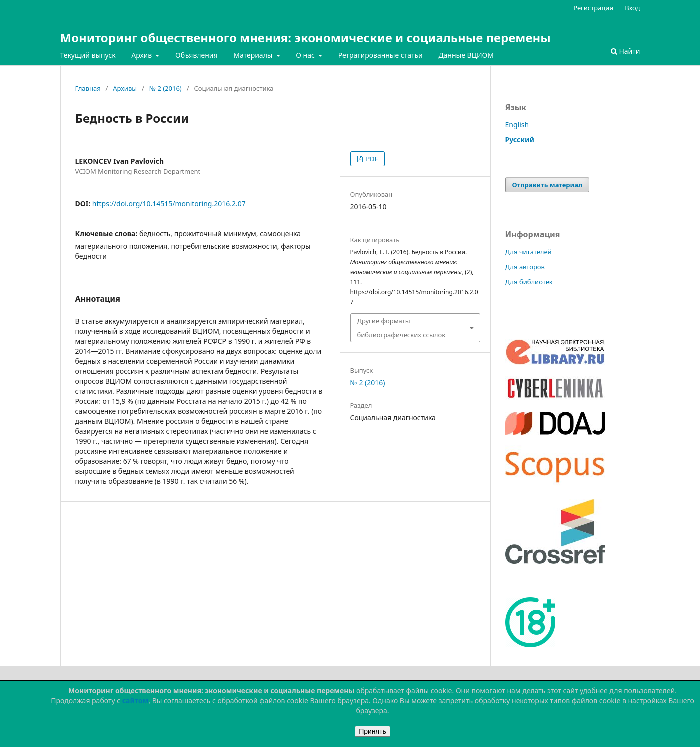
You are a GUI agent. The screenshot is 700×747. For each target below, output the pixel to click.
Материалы (254, 55)
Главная (88, 88)
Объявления (196, 55)
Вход (632, 8)
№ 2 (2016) (165, 88)
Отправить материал (548, 185)
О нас (306, 55)
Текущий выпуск (88, 55)
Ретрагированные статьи (381, 55)
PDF (371, 159)
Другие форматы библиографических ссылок (402, 328)
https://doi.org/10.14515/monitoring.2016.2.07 (169, 203)
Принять (373, 731)
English (517, 124)
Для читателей (529, 252)
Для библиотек (529, 282)
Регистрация (593, 8)
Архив (142, 55)
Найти (626, 51)
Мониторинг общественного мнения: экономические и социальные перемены (305, 37)
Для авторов (525, 267)
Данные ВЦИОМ (466, 55)
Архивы (125, 88)
